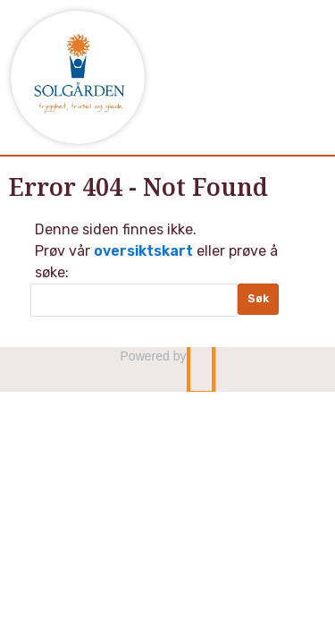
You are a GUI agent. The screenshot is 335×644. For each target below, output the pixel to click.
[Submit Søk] (258, 299)
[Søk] (134, 300)
